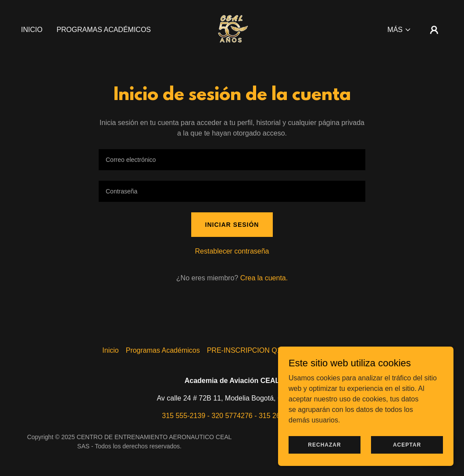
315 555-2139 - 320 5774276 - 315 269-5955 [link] (232, 416)
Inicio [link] (32, 30)
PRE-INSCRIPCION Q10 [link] (246, 350)
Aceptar (407, 444)
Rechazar (324, 444)
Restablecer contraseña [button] (232, 251)
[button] (399, 30)
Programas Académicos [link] (104, 30)
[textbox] (232, 160)
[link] (232, 29)
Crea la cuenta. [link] (264, 278)
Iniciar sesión (232, 225)
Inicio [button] (110, 350)
